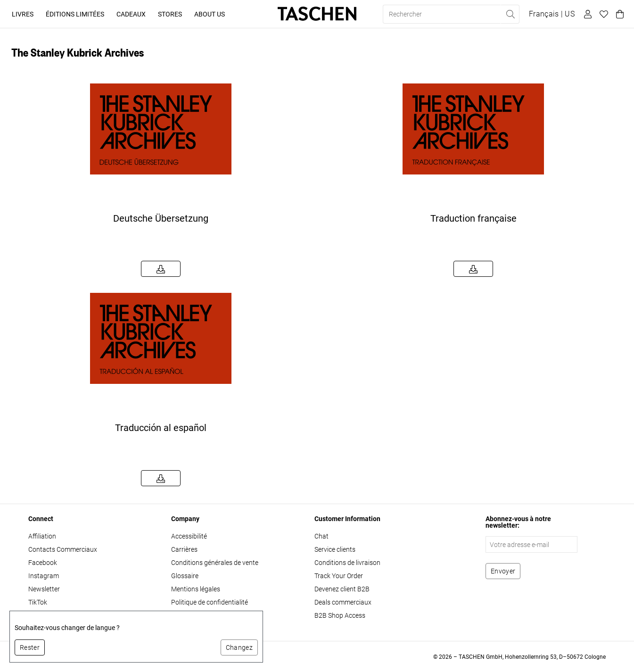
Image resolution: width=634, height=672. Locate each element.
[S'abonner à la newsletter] (503, 571)
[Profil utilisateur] (586, 14)
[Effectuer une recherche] (510, 14)
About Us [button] (210, 14)
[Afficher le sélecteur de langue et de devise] (552, 14)
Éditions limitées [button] (75, 14)
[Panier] (618, 14)
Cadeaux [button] (131, 14)
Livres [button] (23, 14)
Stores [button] (170, 14)
